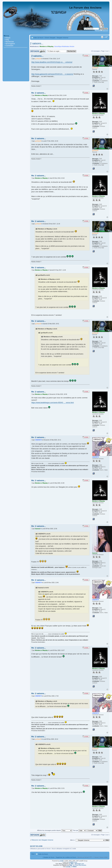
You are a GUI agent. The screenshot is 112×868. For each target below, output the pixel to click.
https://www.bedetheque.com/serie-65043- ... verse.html (53, 403)
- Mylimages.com (77, 864)
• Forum (8, 38)
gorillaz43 (38, 59)
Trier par (79, 830)
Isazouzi (38, 529)
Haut (107, 89)
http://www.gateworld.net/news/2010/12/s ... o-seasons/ (52, 74)
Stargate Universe (62, 38)
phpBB (61, 861)
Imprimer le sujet (102, 37)
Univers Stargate (50, 38)
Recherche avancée (102, 31)
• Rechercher (9, 42)
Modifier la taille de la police (106, 37)
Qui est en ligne (36, 846)
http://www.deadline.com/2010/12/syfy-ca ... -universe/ (52, 62)
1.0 (71, 867)
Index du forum (38, 38)
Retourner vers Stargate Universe (42, 840)
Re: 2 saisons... (39, 93)
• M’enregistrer (10, 44)
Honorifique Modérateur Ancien (64, 46)
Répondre (38, 51)
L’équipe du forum (49, 857)
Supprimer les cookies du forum (66, 857)
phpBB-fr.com (73, 862)
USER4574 (38, 440)
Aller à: (72, 840)
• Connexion (9, 46)
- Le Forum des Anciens (78, 865)
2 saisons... (37, 43)
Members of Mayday (47, 46)
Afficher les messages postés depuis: (55, 830)
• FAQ (7, 40)
